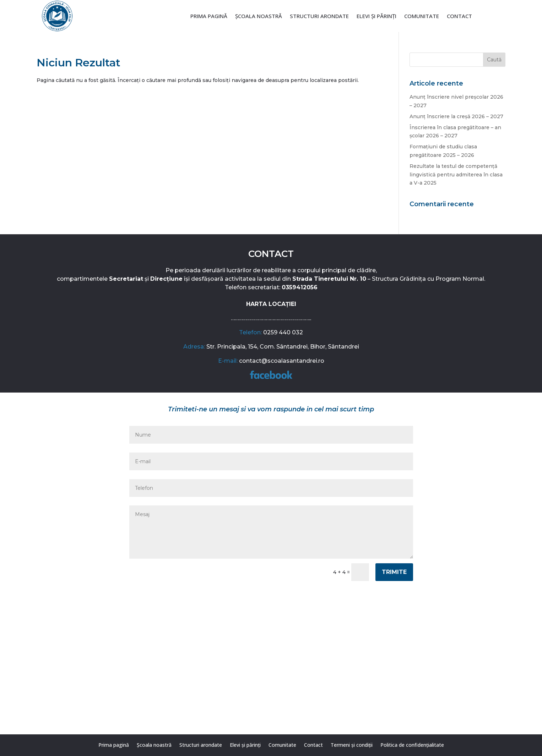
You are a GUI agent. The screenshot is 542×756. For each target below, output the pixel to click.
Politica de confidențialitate (412, 745)
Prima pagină (209, 17)
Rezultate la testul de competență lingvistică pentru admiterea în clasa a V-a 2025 (456, 175)
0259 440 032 (283, 332)
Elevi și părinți (376, 17)
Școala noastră (259, 17)
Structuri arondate (319, 17)
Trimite (394, 572)
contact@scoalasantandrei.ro (282, 361)
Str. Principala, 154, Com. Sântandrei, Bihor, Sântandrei (283, 347)
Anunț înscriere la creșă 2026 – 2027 (456, 116)
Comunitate (422, 17)
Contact (459, 17)
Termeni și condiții (352, 745)
